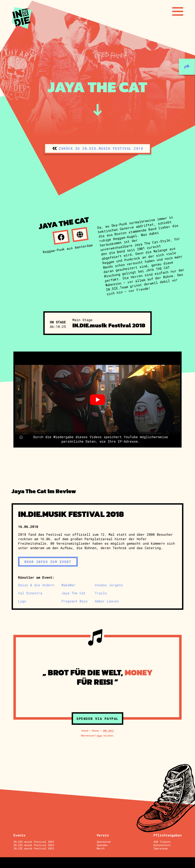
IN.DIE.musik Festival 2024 (34, 845)
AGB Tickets (162, 842)
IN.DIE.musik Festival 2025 (34, 842)
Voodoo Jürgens (109, 585)
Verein (103, 835)
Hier (100, 736)
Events (19, 835)
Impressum (160, 848)
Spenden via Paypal (97, 719)
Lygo (22, 601)
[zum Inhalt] (97, 110)
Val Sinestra (30, 593)
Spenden (102, 845)
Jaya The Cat (73, 593)
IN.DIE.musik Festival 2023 (34, 848)
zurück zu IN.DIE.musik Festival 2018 (101, 148)
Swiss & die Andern (36, 585)
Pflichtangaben (168, 835)
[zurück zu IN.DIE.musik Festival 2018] (97, 148)
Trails (101, 593)
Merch (101, 848)
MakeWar (68, 585)
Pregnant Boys (74, 601)
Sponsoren (104, 842)
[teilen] (187, 67)
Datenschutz (162, 845)
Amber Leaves (107, 601)
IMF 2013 (108, 731)
